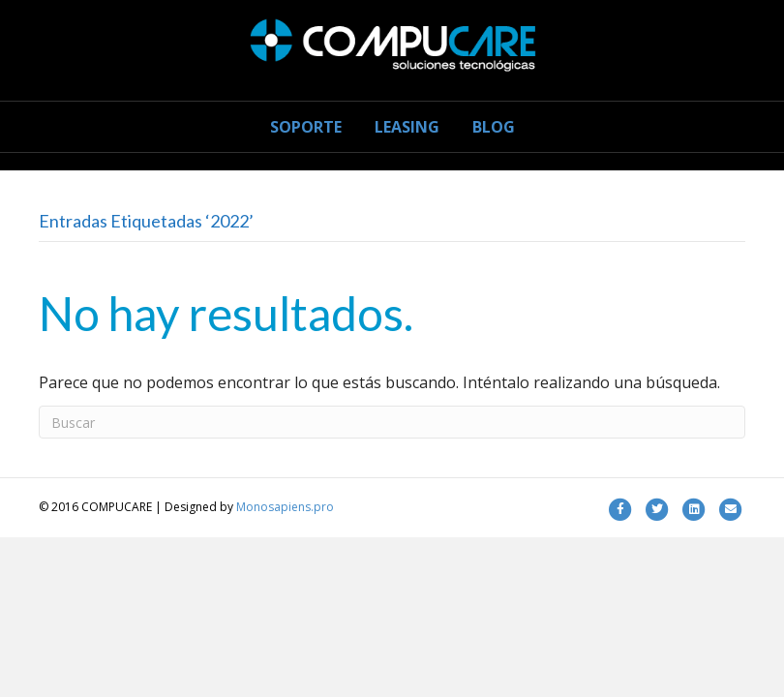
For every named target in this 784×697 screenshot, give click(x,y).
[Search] (392, 422)
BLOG (494, 127)
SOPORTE (306, 127)
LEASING (407, 127)
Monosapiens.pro (285, 507)
